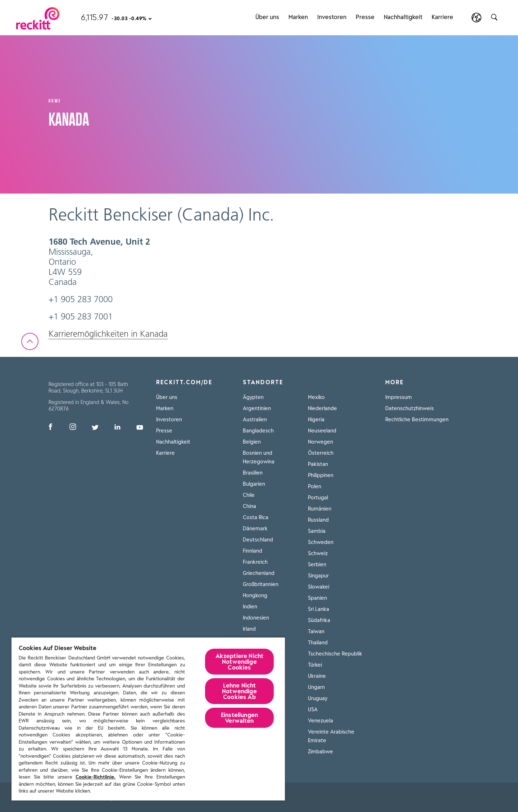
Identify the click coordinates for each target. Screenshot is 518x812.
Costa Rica (256, 517)
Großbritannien (261, 584)
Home (55, 100)
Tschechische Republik (335, 654)
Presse (365, 12)
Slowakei (319, 587)
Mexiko (316, 397)
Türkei (315, 665)
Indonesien (256, 618)
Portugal (318, 498)
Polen (315, 486)
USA (313, 709)
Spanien (317, 598)
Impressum (399, 397)
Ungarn (316, 687)
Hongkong (255, 595)
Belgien (252, 442)
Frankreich (255, 562)
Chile (249, 495)
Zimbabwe (321, 752)
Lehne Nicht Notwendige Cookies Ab (239, 691)
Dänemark (255, 529)
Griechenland (259, 573)
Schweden (321, 542)
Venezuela (321, 721)
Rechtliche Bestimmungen (417, 419)
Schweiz (318, 553)
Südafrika (319, 620)
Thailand (318, 643)
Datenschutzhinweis (410, 408)
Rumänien (320, 509)
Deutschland (258, 540)
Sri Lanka (319, 609)
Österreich (321, 453)
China (249, 506)
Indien (250, 607)
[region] (148, 719)
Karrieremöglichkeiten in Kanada (108, 334)
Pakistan (318, 464)
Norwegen (321, 442)
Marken (298, 12)
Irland (249, 629)
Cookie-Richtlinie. (96, 777)
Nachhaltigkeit (403, 12)
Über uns (267, 12)
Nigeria (316, 419)
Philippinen (321, 475)
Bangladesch (258, 431)
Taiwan (316, 631)
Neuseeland (322, 431)
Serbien (317, 564)
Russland (318, 520)
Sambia (317, 531)
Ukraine (317, 676)
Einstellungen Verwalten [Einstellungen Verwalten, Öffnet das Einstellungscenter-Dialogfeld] (239, 718)
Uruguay (318, 698)
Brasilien (253, 473)
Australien (255, 419)
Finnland (253, 551)
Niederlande (322, 408)
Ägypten (253, 397)
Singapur (318, 576)
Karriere (442, 12)
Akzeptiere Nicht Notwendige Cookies (240, 662)
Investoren (332, 12)
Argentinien (257, 408)
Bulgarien (254, 484)
